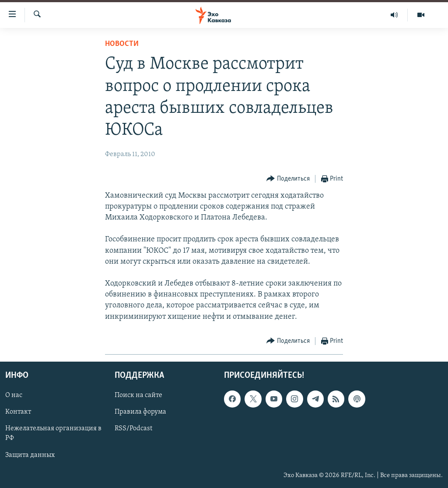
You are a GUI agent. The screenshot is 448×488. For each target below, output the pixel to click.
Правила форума (140, 412)
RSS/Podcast (133, 429)
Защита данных (30, 455)
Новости (122, 44)
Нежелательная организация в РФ (53, 433)
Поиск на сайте (138, 395)
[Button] (288, 179)
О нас (14, 395)
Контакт (18, 412)
